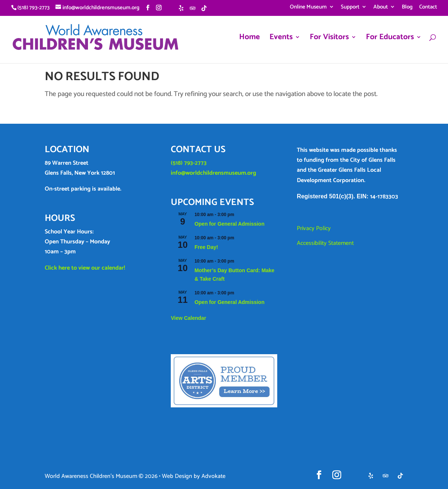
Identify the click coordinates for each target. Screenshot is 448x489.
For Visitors (329, 39)
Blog (407, 8)
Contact (428, 8)
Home (250, 39)
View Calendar (188, 318)
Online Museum (308, 8)
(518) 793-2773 (189, 163)
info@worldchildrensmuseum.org (213, 173)
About (381, 8)
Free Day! (206, 247)
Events (281, 39)
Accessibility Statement (325, 243)
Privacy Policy (314, 228)
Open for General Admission (229, 224)
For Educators (390, 39)
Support (350, 8)
